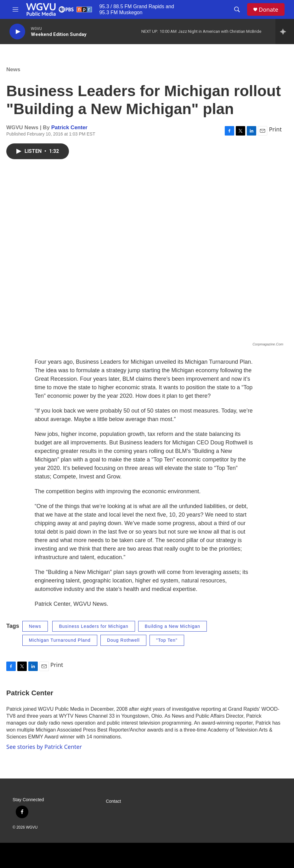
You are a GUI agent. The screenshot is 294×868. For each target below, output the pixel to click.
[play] (17, 32)
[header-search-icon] (237, 9)
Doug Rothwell (123, 640)
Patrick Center (69, 127)
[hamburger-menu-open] (15, 9)
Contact (113, 801)
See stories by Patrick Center (44, 747)
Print (275, 129)
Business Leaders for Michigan (93, 626)
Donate (269, 10)
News (13, 69)
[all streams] (285, 32)
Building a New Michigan (172, 626)
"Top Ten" (167, 640)
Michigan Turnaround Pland (60, 640)
